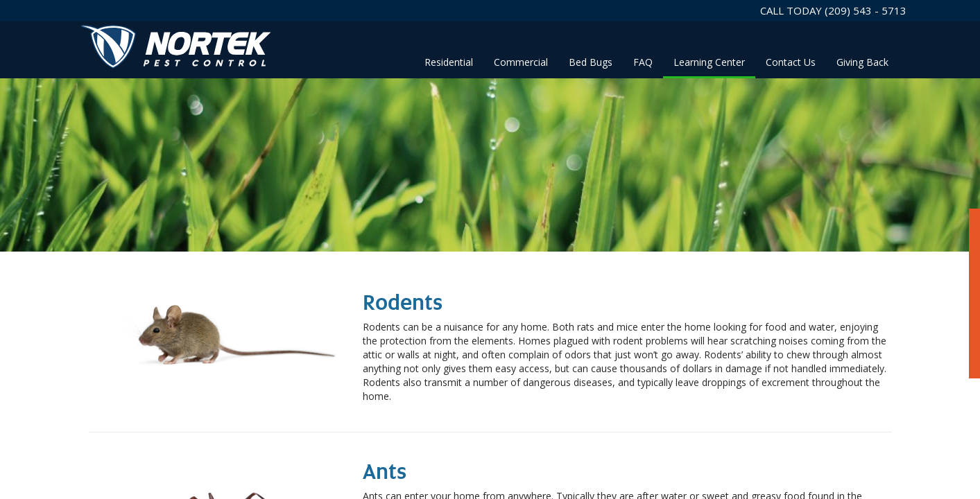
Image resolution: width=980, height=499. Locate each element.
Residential (449, 62)
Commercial (521, 62)
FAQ (643, 62)
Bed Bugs (591, 62)
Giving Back (862, 62)
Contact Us (791, 62)
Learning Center (709, 62)
